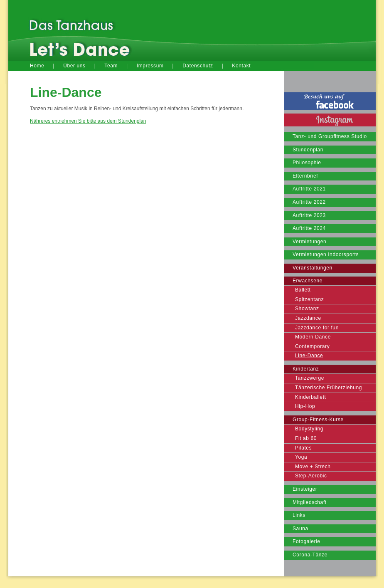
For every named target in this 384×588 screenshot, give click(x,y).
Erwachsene (308, 281)
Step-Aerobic (311, 476)
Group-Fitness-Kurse (318, 420)
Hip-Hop (305, 406)
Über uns (74, 66)
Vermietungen (309, 242)
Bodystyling (309, 429)
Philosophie (307, 163)
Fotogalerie (306, 541)
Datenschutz (198, 66)
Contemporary (312, 346)
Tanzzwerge (310, 378)
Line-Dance (309, 356)
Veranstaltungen (313, 268)
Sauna (300, 529)
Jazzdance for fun (317, 328)
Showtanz (307, 309)
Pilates (303, 448)
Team (111, 66)
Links (299, 515)
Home (37, 66)
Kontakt (241, 66)
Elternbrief (305, 176)
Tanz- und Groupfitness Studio (330, 136)
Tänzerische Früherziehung (329, 388)
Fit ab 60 (306, 438)
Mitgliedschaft (310, 502)
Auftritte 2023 (309, 215)
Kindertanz (306, 369)
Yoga (301, 457)
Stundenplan (308, 150)
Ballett (303, 290)
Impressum (150, 66)
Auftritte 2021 (309, 189)
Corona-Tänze (310, 555)
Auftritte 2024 (309, 228)
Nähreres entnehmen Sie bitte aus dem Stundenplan (88, 121)
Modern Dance (313, 337)
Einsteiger (305, 489)
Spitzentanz (309, 299)
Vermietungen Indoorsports (326, 254)
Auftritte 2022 (309, 202)
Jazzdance (308, 318)
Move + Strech (313, 467)
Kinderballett (311, 397)
